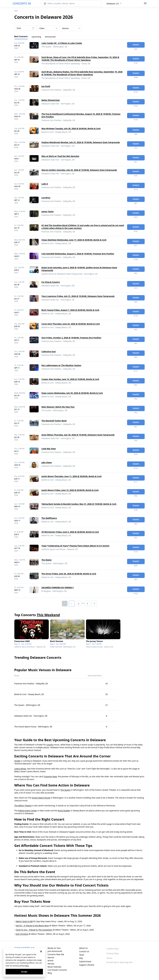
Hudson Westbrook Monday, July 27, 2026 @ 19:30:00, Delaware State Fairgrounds (81, 142)
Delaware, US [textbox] (113, 4)
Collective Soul (49, 352)
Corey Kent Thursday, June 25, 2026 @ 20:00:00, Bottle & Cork (71, 324)
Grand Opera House (41, 798)
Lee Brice (46, 198)
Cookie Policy (112, 949)
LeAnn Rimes (20, 769)
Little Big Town (49, 449)
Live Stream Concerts (57, 970)
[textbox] (71, 28)
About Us (83, 948)
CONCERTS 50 (22, 3)
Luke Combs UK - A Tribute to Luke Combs (62, 43)
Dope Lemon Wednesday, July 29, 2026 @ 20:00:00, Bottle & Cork (72, 393)
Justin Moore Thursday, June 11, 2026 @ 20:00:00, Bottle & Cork (72, 476)
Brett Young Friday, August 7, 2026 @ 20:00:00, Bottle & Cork (70, 310)
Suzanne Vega (50, 776)
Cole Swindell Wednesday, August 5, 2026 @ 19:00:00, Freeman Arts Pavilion (78, 254)
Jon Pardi (46, 86)
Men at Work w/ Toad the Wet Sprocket (60, 156)
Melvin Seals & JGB (24, 921)
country (50, 745)
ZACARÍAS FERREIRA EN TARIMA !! (58, 588)
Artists (50, 961)
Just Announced (55, 951)
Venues (51, 964)
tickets (136, 45)
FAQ (81, 958)
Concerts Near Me (56, 954)
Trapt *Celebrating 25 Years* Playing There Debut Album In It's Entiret (75, 546)
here (27, 966)
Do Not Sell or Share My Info (119, 962)
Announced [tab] (50, 37)
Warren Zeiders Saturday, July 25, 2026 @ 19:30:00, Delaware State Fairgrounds (79, 170)
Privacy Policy (113, 953)
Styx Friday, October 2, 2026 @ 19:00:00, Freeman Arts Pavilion (71, 338)
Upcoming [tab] (36, 37)
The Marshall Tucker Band (54, 421)
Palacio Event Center (28, 811)
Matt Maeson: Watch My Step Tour (58, 407)
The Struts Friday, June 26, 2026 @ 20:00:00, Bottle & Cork (69, 574)
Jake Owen (47, 462)
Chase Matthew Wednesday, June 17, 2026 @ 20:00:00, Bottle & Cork (74, 240)
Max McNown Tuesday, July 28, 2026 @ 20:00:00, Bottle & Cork (71, 128)
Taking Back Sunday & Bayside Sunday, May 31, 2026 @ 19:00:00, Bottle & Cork (79, 504)
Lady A (45, 184)
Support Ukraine (87, 965)
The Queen (65, 790)
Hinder (17, 761)
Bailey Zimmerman (51, 100)
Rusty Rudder (64, 811)
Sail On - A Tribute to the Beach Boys (32, 926)
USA (16, 11)
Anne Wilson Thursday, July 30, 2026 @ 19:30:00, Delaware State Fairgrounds (78, 435)
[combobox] (114, 4)
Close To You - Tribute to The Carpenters (34, 930)
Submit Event (85, 961)
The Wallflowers (49, 518)
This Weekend (48, 615)
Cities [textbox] (42, 28)
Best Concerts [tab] (21, 36)
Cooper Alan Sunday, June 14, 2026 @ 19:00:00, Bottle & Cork (70, 379)
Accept (24, 972)
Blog (50, 973)
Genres (51, 957)
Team (82, 955)
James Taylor (48, 211)
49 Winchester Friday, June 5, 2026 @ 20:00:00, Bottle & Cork (70, 532)
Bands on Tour (54, 948)
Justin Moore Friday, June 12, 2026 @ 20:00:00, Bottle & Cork (70, 490)
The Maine (47, 560)
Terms (109, 958)
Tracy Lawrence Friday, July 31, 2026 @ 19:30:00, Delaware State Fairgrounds (78, 296)
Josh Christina (22, 934)
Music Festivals (54, 967)
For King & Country (51, 282)
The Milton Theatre (23, 806)
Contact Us (84, 951)
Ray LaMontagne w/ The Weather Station (61, 365)
